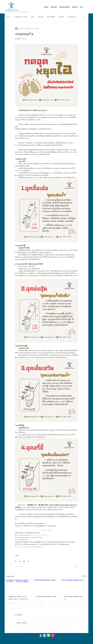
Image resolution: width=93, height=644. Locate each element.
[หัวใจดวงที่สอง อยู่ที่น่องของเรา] (74, 586)
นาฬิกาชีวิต (40, 17)
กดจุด (32, 17)
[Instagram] (53, 635)
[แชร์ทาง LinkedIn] (24, 561)
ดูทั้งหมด (84, 576)
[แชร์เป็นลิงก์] (28, 561)
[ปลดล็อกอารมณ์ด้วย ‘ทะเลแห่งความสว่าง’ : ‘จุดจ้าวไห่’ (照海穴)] (19, 586)
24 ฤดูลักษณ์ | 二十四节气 (21, 17)
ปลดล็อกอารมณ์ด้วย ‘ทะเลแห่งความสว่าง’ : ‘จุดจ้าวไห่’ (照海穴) (18, 598)
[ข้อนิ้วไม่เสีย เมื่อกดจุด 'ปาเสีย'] (47, 586)
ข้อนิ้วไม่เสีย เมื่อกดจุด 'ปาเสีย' (46, 597)
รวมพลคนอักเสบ (72, 17)
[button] (84, 17)
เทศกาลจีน (61, 17)
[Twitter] (44, 635)
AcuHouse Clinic (12, 10)
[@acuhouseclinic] (49, 635)
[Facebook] (40, 635)
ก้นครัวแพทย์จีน (51, 17)
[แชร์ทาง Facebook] (16, 561)
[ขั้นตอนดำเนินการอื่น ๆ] (77, 29)
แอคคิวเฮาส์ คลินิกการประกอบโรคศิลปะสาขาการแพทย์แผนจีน (18, 12)
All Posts (9, 17)
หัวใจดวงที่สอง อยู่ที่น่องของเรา (73, 598)
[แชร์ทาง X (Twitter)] (20, 561)
